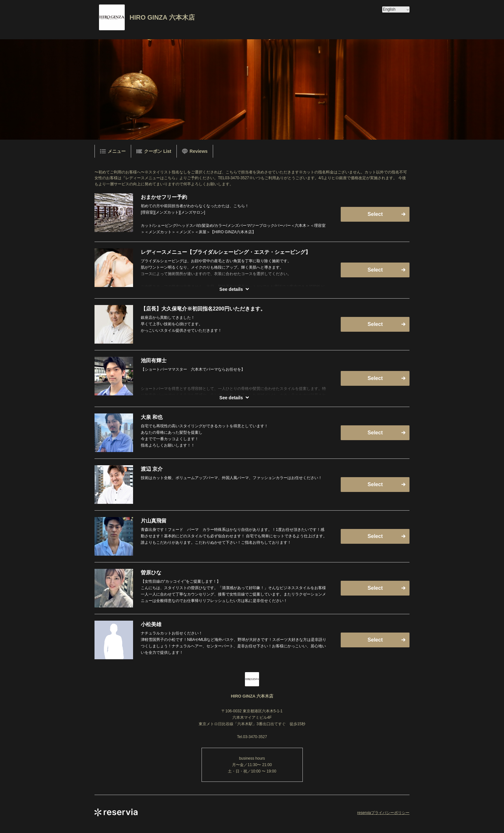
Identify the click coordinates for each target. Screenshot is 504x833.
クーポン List (154, 151)
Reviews (195, 151)
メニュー (113, 151)
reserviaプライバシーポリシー (383, 813)
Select (375, 214)
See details (231, 289)
